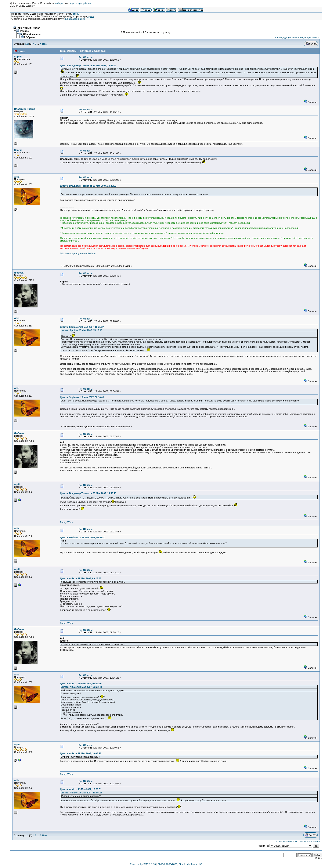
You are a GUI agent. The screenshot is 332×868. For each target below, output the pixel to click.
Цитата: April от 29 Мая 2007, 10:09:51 (81, 789)
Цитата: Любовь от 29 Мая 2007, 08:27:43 (83, 537)
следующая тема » (309, 37)
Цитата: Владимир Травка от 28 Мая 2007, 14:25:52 (88, 186)
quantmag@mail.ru (75, 19)
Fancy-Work (66, 522)
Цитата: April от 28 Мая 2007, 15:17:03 (81, 330)
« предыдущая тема (286, 37)
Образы (30, 37)
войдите (60, 3)
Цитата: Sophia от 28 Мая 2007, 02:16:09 (82, 397)
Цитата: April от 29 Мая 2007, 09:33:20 (81, 683)
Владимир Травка (25, 109)
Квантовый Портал (29, 28)
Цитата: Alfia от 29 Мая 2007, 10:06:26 (81, 753)
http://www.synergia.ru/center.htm (78, 253)
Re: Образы (86, 57)
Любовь (19, 273)
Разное (25, 31)
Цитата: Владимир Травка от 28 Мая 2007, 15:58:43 (88, 65)
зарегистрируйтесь (80, 3)
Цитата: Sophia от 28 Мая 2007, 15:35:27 (82, 327)
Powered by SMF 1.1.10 (143, 864)
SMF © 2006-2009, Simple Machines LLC (180, 864)
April (17, 484)
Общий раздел (32, 34)
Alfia (17, 177)
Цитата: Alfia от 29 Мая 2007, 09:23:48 (81, 578)
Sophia (18, 57)
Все (45, 44)
